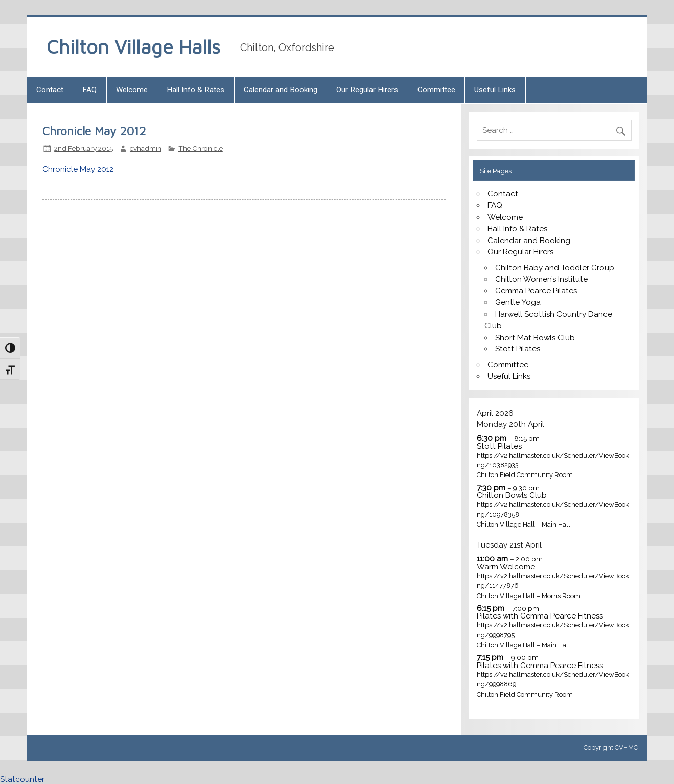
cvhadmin (146, 148)
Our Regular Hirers (367, 90)
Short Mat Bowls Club (535, 338)
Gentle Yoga (518, 302)
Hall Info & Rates (195, 90)
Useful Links (495, 90)
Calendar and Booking (281, 90)
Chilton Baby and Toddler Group (555, 268)
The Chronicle (201, 148)
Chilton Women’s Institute (541, 279)
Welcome (132, 90)
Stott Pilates (518, 349)
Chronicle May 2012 (78, 169)
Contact (50, 90)
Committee (436, 90)
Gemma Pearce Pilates (536, 291)
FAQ (89, 90)
